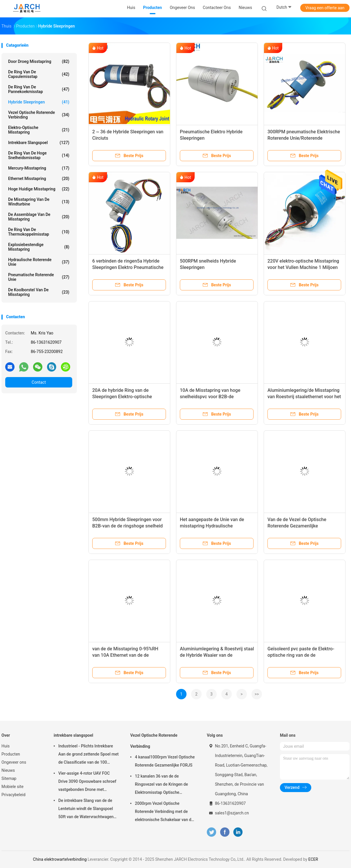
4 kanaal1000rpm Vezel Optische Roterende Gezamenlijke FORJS (165, 761)
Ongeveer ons (14, 762)
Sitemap (9, 778)
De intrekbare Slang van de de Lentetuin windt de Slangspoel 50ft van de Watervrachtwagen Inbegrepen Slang (86, 809)
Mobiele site (12, 787)
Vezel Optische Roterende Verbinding (39, 115)
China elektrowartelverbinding (60, 859)
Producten (11, 754)
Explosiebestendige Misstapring (39, 247)
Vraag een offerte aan (325, 8)
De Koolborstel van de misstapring (39, 292)
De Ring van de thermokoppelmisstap (39, 232)
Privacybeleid (13, 795)
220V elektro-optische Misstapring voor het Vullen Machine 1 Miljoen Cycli (303, 267)
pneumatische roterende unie (39, 277)
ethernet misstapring (39, 179)
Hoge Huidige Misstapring (39, 189)
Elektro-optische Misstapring (39, 130)
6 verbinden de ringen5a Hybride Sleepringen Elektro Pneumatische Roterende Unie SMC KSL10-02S (128, 267)
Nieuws (8, 770)
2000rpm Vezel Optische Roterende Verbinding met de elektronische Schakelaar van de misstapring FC (164, 812)
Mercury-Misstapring (39, 168)
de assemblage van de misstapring (39, 217)
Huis (6, 746)
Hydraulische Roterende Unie (39, 262)
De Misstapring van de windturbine (39, 202)
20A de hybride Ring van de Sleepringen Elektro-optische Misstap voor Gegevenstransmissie (129, 397)
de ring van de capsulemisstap (39, 74)
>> (257, 694)
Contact (39, 382)
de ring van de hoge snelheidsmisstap (39, 155)
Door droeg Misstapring (39, 61)
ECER (313, 859)
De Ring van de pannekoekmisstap (39, 89)
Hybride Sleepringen (39, 102)
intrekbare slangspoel (39, 143)
